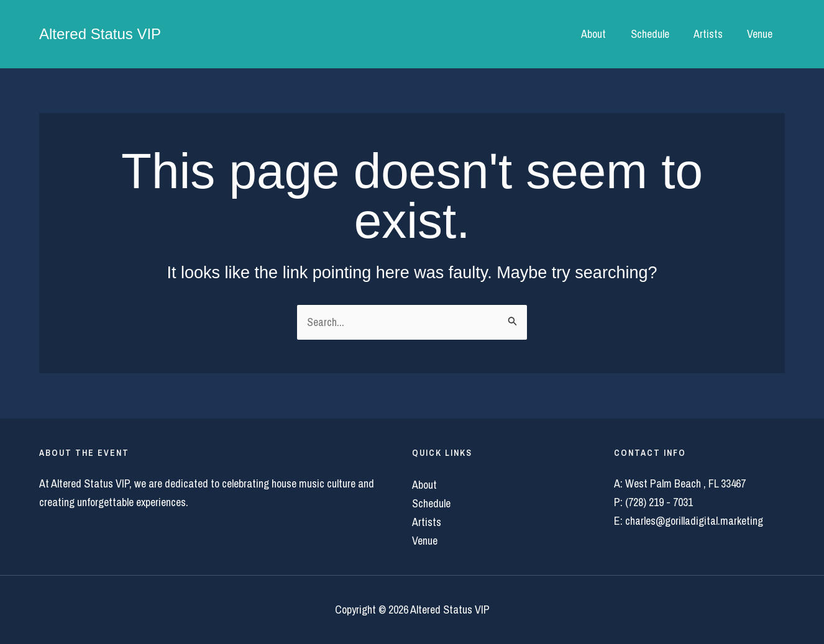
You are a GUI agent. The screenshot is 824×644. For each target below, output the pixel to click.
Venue (761, 34)
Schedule (655, 34)
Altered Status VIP (100, 34)
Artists (711, 34)
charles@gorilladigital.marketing (694, 521)
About (601, 34)
